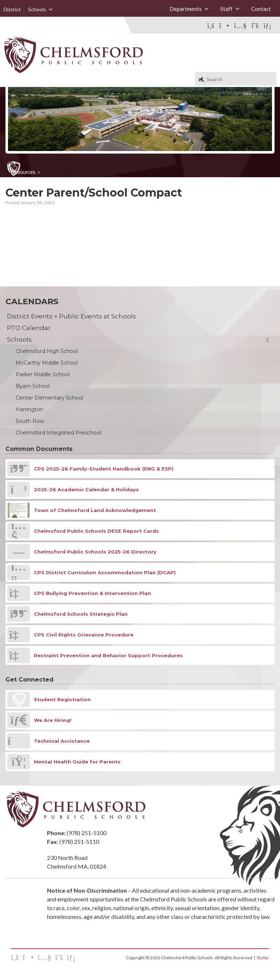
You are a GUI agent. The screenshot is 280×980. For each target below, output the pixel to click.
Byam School (33, 386)
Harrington (30, 409)
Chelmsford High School (47, 351)
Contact (261, 9)
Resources (23, 172)
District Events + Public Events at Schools (71, 316)
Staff (230, 9)
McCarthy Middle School (47, 363)
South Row (30, 421)
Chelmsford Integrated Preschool (58, 433)
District (12, 9)
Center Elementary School (49, 398)
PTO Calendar (29, 328)
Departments (189, 9)
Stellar (263, 958)
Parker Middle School (43, 374)
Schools (41, 9)
